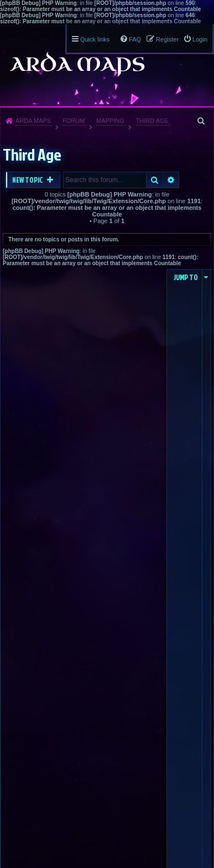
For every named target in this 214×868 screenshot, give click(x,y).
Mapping (110, 121)
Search (155, 180)
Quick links (95, 39)
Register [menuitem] (167, 39)
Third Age (152, 121)
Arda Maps (33, 121)
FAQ (135, 39)
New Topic (28, 180)
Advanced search (171, 180)
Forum (74, 121)
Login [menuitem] (200, 39)
